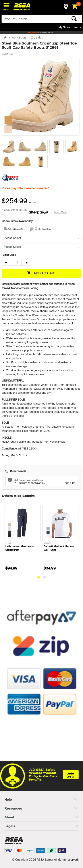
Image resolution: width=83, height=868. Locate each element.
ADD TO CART (44, 273)
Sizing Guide (9, 255)
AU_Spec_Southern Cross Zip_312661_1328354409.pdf (45, 482)
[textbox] (33, 19)
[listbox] (42, 238)
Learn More (60, 212)
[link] (42, 749)
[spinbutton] (16, 262)
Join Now (71, 775)
